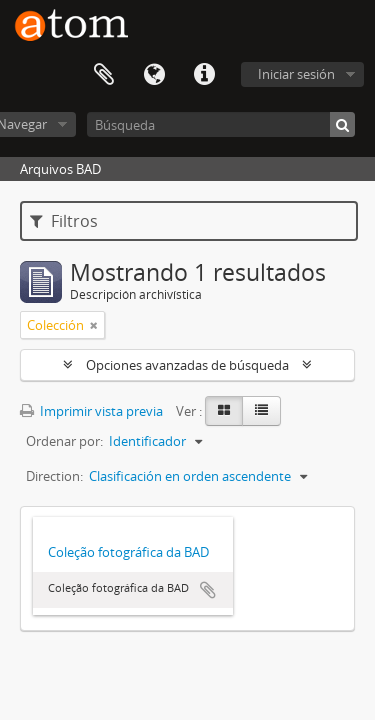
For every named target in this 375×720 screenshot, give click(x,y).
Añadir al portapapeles (208, 590)
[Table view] (261, 411)
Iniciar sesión (296, 74)
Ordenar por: (64, 441)
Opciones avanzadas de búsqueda (187, 365)
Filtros (64, 221)
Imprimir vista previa (91, 411)
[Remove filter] (94, 325)
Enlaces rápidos (204, 75)
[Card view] (224, 411)
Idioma (154, 75)
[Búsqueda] (221, 124)
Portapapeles (104, 75)
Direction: (54, 476)
